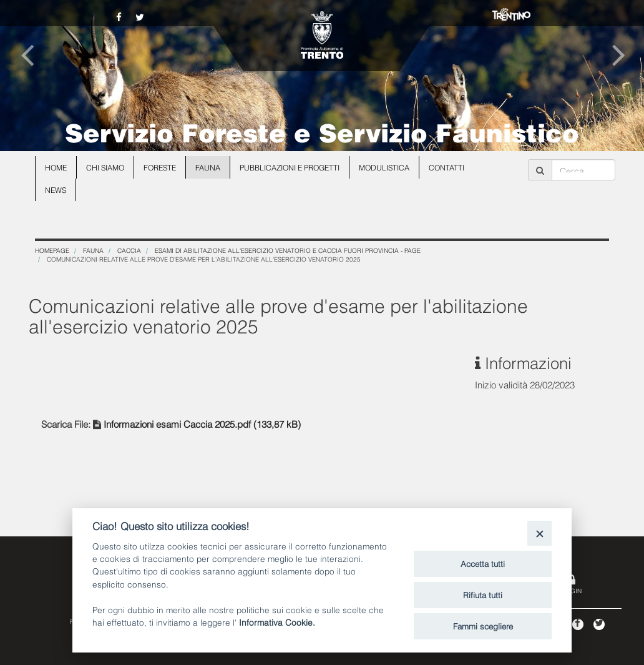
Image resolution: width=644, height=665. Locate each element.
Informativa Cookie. (277, 622)
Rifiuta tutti (483, 594)
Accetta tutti (483, 563)
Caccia (129, 250)
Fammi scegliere (483, 626)
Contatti (446, 167)
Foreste (160, 167)
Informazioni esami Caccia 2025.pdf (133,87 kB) (202, 423)
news (56, 190)
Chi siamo (105, 167)
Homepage (52, 250)
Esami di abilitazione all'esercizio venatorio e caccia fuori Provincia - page (288, 250)
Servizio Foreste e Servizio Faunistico (322, 131)
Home (56, 167)
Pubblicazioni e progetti (290, 167)
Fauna (208, 167)
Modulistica (384, 167)
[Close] (539, 533)
